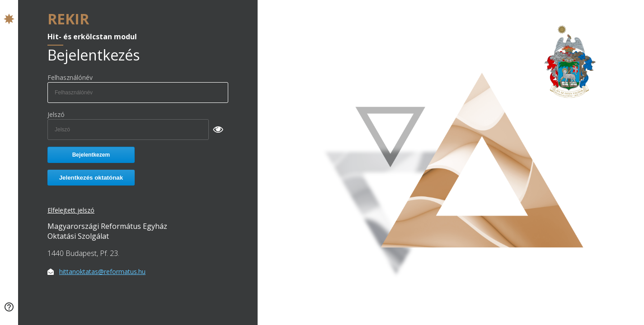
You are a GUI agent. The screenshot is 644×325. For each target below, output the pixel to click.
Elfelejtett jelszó (71, 210)
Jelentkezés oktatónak (91, 178)
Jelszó (56, 114)
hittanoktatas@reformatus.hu (102, 272)
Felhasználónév (70, 77)
